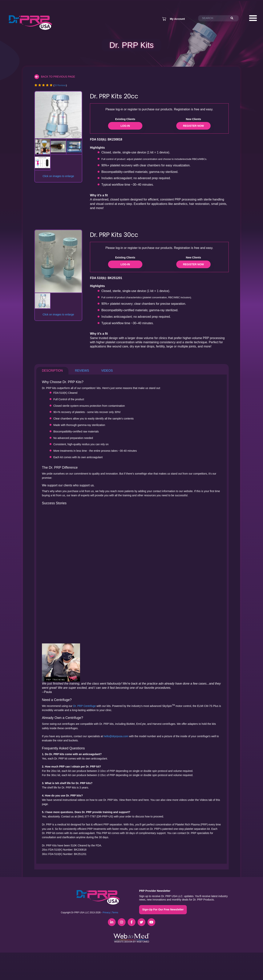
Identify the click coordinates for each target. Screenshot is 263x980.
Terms (115, 913)
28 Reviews (60, 85)
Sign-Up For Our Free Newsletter (163, 909)
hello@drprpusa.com (116, 736)
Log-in (125, 126)
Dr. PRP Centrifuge (85, 706)
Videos (107, 371)
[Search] (234, 18)
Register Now (193, 126)
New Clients (193, 119)
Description (52, 371)
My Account (177, 19)
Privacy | (107, 913)
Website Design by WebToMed (132, 942)
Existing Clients (125, 119)
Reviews (82, 371)
